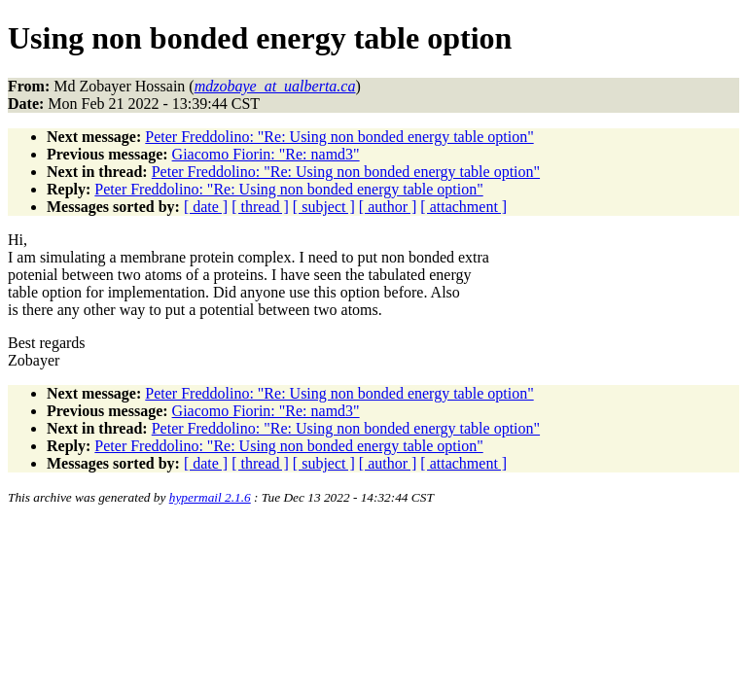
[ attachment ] (463, 207)
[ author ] (388, 207)
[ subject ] (324, 207)
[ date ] (206, 207)
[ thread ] (260, 207)
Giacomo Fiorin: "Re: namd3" (266, 154)
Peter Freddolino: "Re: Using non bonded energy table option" (339, 137)
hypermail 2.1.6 (210, 497)
